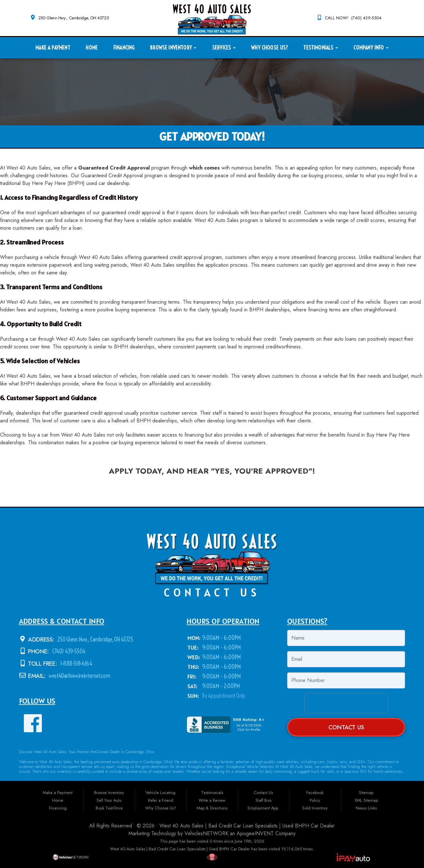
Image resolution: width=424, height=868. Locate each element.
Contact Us (346, 727)
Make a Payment (53, 48)
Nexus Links (366, 808)
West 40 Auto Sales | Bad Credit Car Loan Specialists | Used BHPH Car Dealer (247, 826)
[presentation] (346, 703)
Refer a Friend (161, 800)
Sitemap (366, 793)
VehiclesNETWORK (206, 833)
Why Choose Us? (269, 48)
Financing (124, 48)
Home (92, 48)
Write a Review (212, 800)
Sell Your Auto (109, 800)
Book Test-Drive (109, 808)
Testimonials (320, 48)
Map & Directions (212, 808)
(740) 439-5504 (68, 651)
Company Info (371, 48)
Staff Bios (264, 800)
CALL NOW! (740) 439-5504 (353, 18)
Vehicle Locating (160, 793)
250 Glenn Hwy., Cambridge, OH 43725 (73, 18)
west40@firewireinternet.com (79, 676)
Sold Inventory (315, 808)
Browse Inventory (173, 48)
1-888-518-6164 (76, 664)
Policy (315, 800)
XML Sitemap (366, 800)
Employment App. (263, 808)
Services (224, 48)
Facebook (315, 793)
